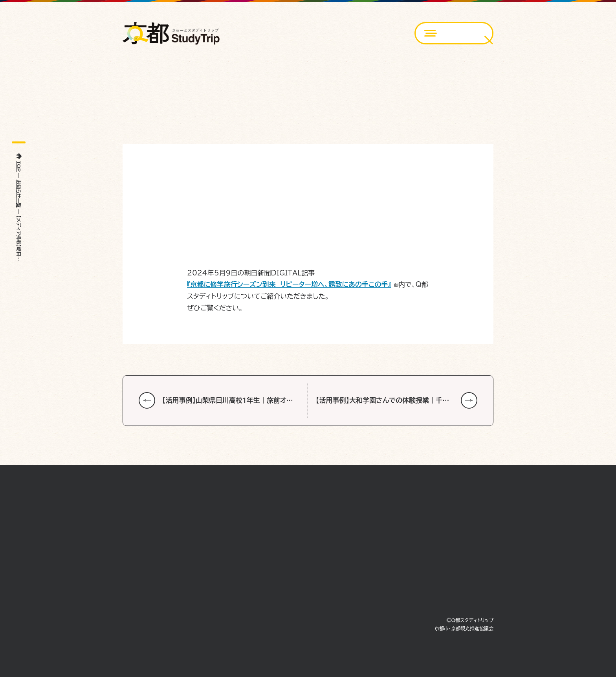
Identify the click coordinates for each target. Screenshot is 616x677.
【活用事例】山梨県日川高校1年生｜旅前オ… (228, 400)
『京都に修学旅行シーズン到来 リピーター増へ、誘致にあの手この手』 (289, 284)
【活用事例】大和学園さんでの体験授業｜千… (382, 400)
